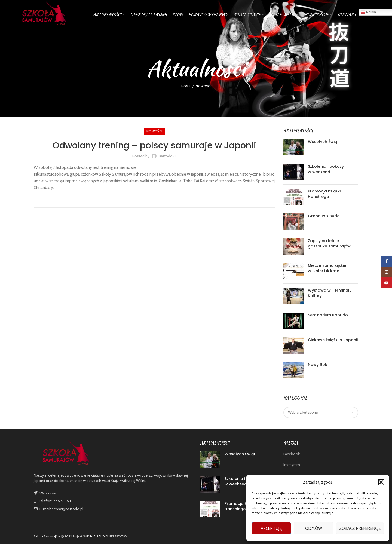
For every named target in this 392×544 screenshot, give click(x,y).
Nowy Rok (318, 365)
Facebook (292, 454)
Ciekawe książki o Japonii (333, 340)
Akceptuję (271, 528)
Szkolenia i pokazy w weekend (326, 169)
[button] (381, 482)
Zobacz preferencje (360, 528)
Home (186, 86)
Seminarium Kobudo (328, 315)
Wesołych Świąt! (324, 142)
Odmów (314, 528)
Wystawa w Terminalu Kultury (330, 293)
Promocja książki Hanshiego (324, 194)
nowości (203, 86)
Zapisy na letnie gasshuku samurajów (329, 243)
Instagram (292, 465)
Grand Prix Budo (324, 216)
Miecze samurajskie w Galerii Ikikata (327, 268)
